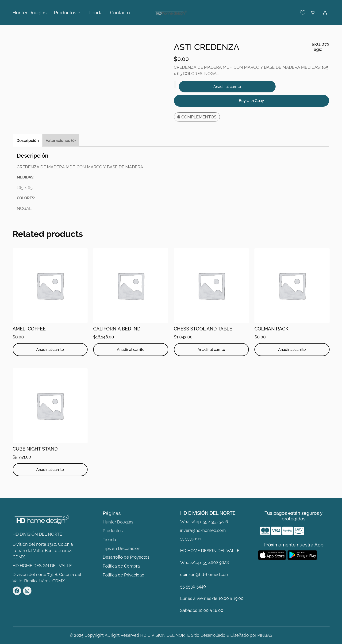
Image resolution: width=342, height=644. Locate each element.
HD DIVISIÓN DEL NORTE (38, 534)
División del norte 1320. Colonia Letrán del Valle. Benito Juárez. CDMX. (43, 551)
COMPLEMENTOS (199, 117)
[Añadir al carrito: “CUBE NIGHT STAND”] (50, 470)
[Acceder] (325, 13)
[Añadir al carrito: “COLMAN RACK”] (292, 350)
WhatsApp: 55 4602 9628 (205, 563)
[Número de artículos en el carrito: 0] (313, 13)
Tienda (110, 540)
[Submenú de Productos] (79, 13)
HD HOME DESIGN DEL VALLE (42, 566)
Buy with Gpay (252, 101)
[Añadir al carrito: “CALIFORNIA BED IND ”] (131, 350)
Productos (113, 531)
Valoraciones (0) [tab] (61, 140)
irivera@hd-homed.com (203, 530)
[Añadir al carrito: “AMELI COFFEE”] (50, 350)
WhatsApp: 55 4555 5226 (204, 522)
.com (225, 574)
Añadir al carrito (227, 87)
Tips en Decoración (122, 548)
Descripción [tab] (28, 140)
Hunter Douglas (118, 522)
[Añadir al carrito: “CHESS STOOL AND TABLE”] (211, 350)
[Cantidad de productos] (175, 85)
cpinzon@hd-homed (200, 574)
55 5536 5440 (193, 586)
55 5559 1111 (191, 539)
